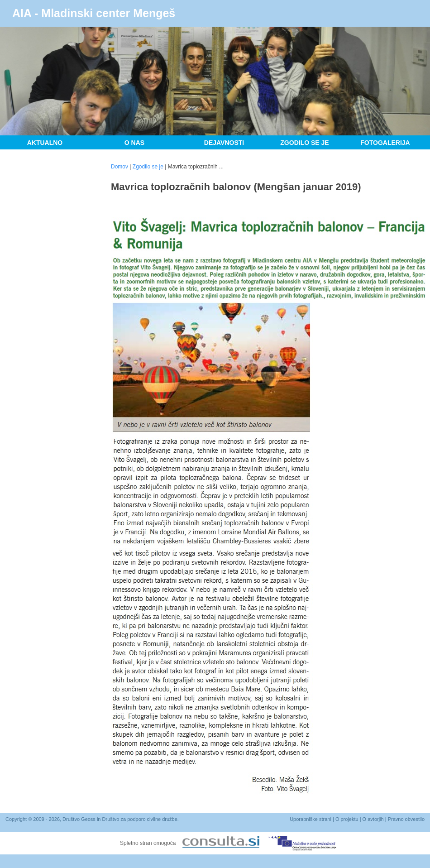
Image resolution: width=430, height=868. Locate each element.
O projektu (347, 819)
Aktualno (45, 143)
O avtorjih (373, 819)
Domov (119, 167)
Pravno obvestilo (406, 819)
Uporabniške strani (311, 819)
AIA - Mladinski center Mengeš (94, 13)
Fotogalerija (385, 143)
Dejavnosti (224, 143)
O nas (134, 143)
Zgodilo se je (304, 143)
